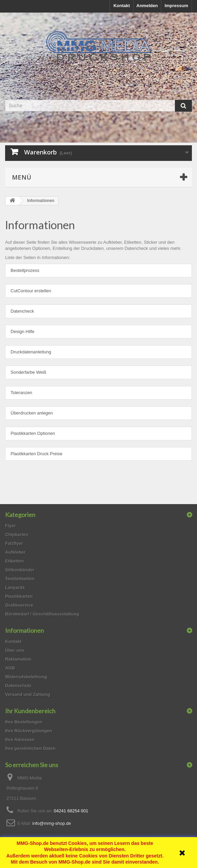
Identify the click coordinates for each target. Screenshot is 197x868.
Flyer (10, 526)
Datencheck (22, 311)
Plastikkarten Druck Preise (36, 454)
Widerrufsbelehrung (26, 677)
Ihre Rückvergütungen (29, 731)
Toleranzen (21, 393)
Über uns (15, 650)
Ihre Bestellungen (24, 722)
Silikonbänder (20, 570)
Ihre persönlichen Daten (30, 748)
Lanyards (15, 587)
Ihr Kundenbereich (30, 711)
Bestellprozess (25, 270)
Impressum (176, 6)
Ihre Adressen (20, 740)
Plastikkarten (19, 596)
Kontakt (121, 6)
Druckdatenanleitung (31, 352)
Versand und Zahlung (28, 694)
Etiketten (14, 561)
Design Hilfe (22, 331)
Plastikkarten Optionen (33, 433)
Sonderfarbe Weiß (28, 372)
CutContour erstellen (31, 291)
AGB (10, 668)
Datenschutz (18, 686)
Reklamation (18, 659)
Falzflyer (14, 543)
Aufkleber (15, 552)
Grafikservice (19, 605)
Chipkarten (17, 534)
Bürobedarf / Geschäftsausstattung (42, 614)
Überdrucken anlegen (32, 413)
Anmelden (147, 6)
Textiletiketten (20, 579)
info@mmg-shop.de (52, 823)
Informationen (40, 225)
